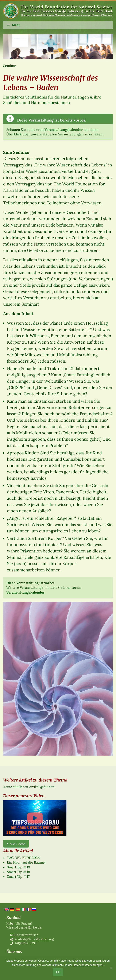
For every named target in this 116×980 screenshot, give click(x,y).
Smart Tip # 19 (18, 867)
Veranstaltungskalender (64, 130)
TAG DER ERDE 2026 (23, 858)
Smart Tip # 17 (18, 876)
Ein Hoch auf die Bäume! (26, 862)
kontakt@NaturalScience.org (34, 939)
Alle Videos (16, 844)
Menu (13, 25)
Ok (58, 972)
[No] (111, 968)
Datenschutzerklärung (86, 965)
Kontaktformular (26, 935)
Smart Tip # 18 (18, 872)
